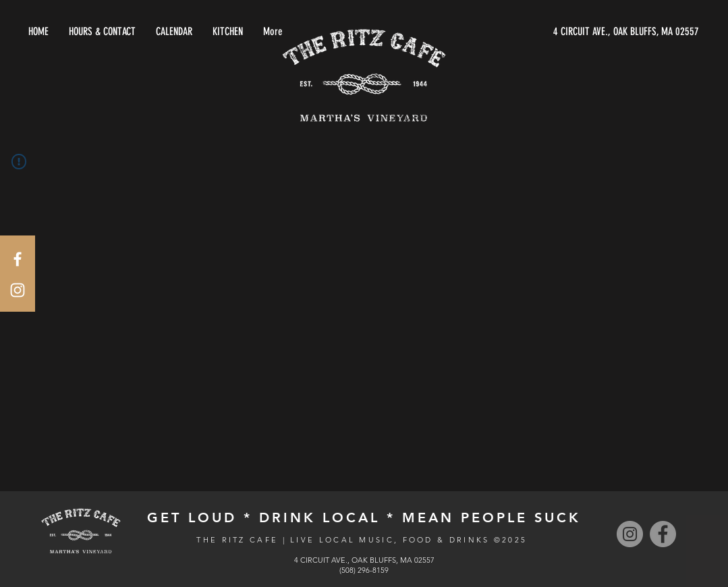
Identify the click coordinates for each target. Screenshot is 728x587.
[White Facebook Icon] (18, 259)
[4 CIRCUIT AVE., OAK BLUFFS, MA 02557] (571, 32)
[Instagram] (630, 534)
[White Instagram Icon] (18, 290)
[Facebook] (663, 534)
